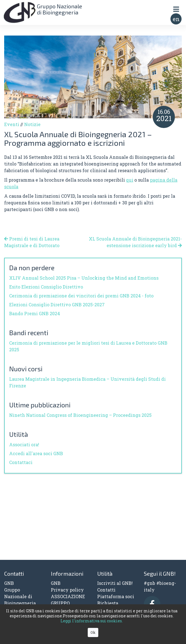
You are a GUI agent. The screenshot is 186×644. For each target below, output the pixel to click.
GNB (56, 583)
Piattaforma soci (116, 596)
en (176, 19)
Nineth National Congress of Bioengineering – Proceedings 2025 (80, 415)
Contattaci (21, 462)
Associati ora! (24, 444)
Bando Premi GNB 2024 (35, 313)
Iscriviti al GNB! (115, 583)
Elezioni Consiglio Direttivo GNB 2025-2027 (57, 305)
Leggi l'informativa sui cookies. (92, 621)
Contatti (106, 590)
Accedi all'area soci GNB (36, 453)
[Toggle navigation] (176, 9)
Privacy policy (67, 590)
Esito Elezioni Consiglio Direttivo (46, 287)
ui (131, 180)
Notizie (32, 124)
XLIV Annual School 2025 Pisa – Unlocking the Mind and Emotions (84, 278)
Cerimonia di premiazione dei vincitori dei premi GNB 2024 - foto (81, 296)
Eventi (12, 124)
